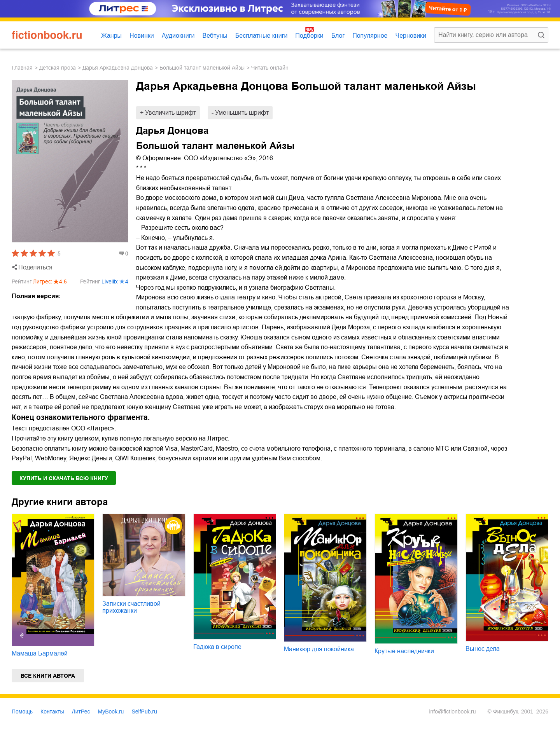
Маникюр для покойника (319, 649)
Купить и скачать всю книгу (64, 478)
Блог (338, 36)
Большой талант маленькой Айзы (202, 68)
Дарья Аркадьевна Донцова (118, 68)
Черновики (411, 36)
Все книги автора (48, 676)
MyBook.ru (111, 712)
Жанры (111, 36)
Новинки (142, 36)
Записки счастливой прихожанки (131, 607)
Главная (22, 68)
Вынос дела (483, 649)
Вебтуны (215, 36)
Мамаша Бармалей (40, 653)
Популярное (370, 36)
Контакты (52, 712)
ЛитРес (81, 712)
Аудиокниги (178, 36)
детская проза (58, 68)
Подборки (309, 36)
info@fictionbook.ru (452, 712)
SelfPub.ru (144, 712)
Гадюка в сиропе (217, 647)
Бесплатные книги (262, 36)
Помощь (22, 712)
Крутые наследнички (404, 651)
